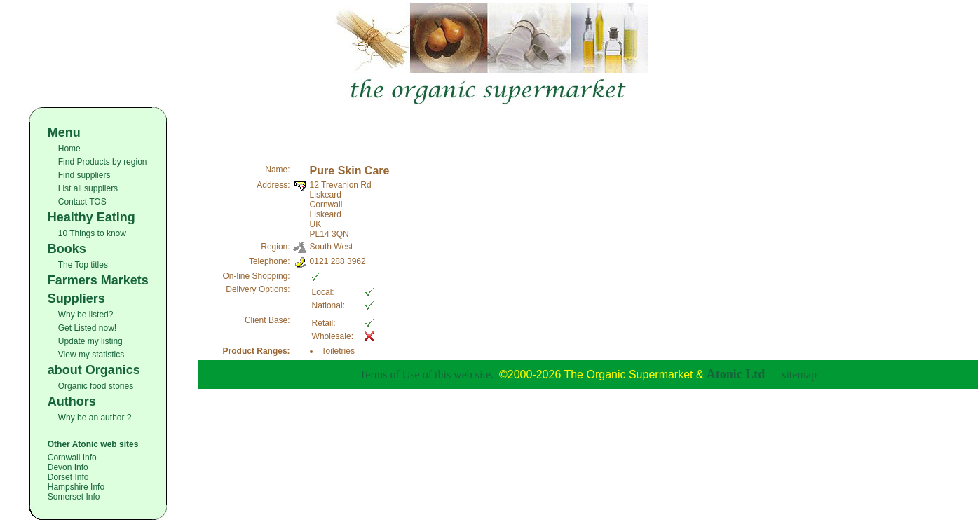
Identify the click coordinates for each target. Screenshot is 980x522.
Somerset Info (74, 497)
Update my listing (90, 341)
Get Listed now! (87, 328)
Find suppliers (84, 175)
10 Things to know (92, 233)
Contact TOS (82, 202)
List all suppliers (88, 188)
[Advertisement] (588, 128)
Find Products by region (103, 162)
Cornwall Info (72, 458)
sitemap (799, 375)
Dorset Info (68, 477)
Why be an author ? (95, 418)
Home (69, 149)
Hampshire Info (76, 487)
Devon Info (68, 467)
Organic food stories (96, 386)
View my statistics (91, 355)
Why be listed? (86, 315)
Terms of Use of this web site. (427, 375)
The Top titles (83, 265)
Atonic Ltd (736, 374)
